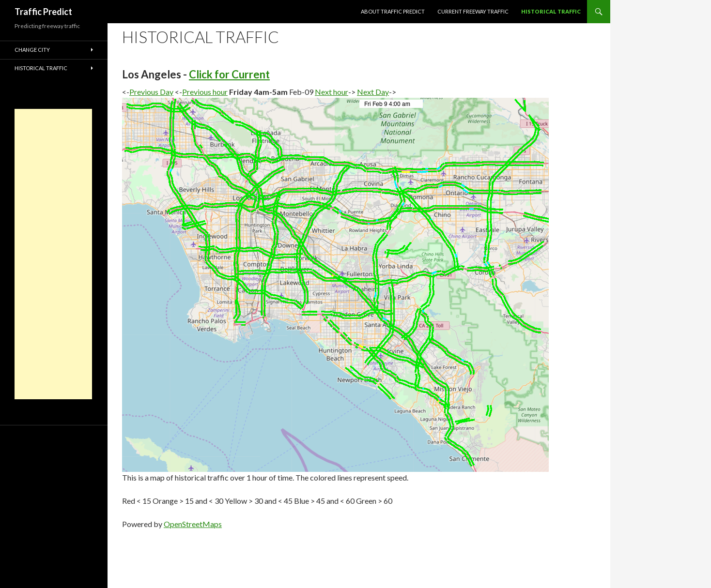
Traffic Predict (43, 12)
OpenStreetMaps (193, 524)
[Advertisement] (53, 254)
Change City (32, 50)
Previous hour (205, 92)
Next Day (373, 92)
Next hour (332, 92)
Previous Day (151, 92)
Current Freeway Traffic (473, 11)
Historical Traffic (551, 11)
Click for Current (229, 74)
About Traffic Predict (393, 11)
